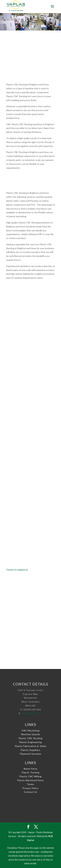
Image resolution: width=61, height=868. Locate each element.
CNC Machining (31, 730)
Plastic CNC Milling (30, 776)
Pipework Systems (31, 754)
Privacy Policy (30, 788)
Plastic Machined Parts (30, 780)
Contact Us (31, 792)
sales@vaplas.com (32, 713)
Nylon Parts (31, 769)
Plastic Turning (30, 772)
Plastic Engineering (30, 742)
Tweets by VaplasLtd (17, 570)
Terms (30, 784)
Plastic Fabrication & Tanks (31, 746)
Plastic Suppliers (31, 750)
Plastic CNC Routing (30, 738)
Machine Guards (31, 734)
